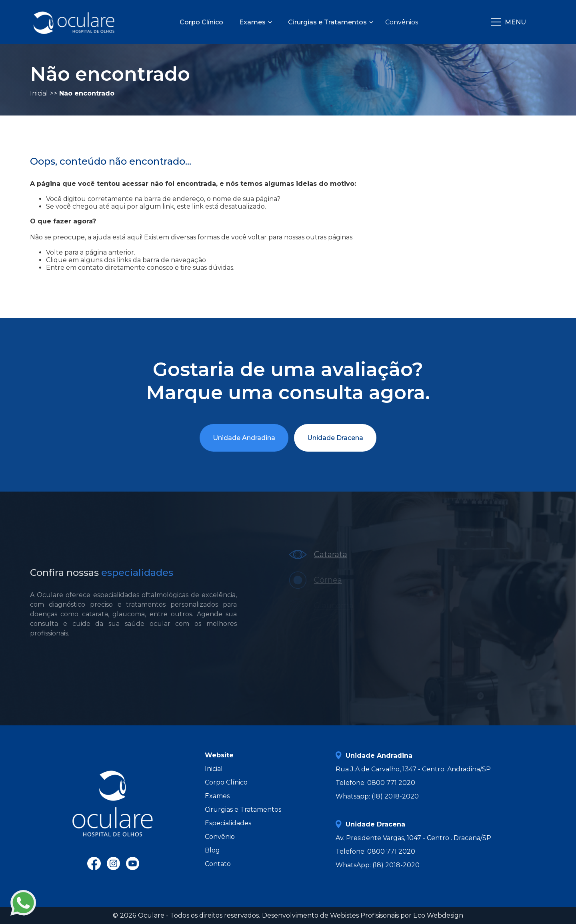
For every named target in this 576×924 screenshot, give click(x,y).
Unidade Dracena (335, 438)
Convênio (220, 837)
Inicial (214, 769)
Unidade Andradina (244, 438)
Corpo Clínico (226, 782)
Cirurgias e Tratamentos (243, 809)
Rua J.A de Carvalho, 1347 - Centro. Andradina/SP (413, 769)
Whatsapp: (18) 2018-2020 (377, 796)
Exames (217, 796)
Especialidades (228, 823)
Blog (212, 850)
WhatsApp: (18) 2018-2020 (378, 865)
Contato (218, 864)
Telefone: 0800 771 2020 (375, 783)
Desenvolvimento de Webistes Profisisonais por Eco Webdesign (363, 915)
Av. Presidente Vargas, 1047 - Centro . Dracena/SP (413, 838)
